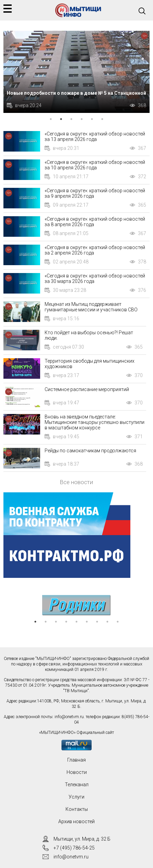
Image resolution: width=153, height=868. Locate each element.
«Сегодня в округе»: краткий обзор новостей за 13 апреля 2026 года (95, 137)
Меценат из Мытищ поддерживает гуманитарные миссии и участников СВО (91, 307)
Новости (77, 772)
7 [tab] (97, 622)
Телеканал (77, 785)
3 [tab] (71, 119)
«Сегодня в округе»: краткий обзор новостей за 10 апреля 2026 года (95, 165)
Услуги (76, 797)
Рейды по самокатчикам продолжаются (90, 451)
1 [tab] (51, 119)
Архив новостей (76, 821)
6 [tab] (102, 119)
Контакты (77, 809)
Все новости (76, 482)
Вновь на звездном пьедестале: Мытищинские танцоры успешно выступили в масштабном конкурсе (95, 422)
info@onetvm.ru (69, 717)
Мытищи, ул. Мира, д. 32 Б (82, 839)
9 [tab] (118, 622)
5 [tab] (92, 119)
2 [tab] (61, 119)
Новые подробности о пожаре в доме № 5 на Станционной (76, 93)
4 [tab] (82, 119)
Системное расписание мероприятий (87, 389)
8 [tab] (107, 622)
